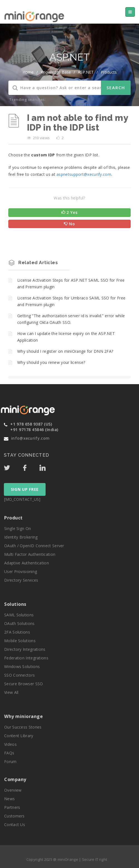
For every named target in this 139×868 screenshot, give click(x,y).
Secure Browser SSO (23, 684)
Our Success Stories (23, 727)
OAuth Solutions (19, 623)
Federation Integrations (26, 658)
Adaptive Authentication (27, 563)
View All (11, 692)
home (28, 72)
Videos (10, 744)
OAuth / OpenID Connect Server (34, 546)
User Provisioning (21, 571)
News (9, 799)
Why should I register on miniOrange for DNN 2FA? (65, 351)
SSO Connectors (19, 675)
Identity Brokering (21, 537)
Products (109, 72)
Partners (12, 807)
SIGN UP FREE (25, 489)
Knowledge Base (56, 72)
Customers (14, 816)
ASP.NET (86, 72)
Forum (10, 761)
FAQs (9, 753)
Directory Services (21, 580)
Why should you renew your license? (51, 362)
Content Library (19, 736)
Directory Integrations (25, 649)
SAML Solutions (19, 615)
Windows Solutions (22, 666)
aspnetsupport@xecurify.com (84, 174)
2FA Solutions (17, 632)
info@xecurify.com (30, 438)
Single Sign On (18, 528)
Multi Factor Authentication (30, 554)
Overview (13, 790)
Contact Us (15, 825)
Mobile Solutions (20, 641)
